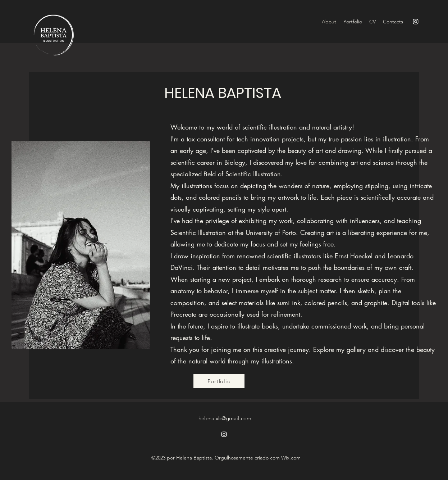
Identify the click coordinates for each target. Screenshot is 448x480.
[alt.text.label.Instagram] (416, 22)
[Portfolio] (219, 381)
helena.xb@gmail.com (225, 418)
